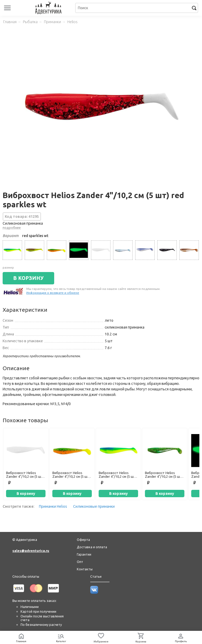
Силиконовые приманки (94, 506)
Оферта (83, 540)
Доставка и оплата (92, 547)
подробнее (12, 228)
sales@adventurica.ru (31, 551)
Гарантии (84, 554)
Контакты (85, 569)
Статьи (96, 576)
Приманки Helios (53, 506)
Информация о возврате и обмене (53, 293)
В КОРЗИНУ (28, 278)
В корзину (26, 494)
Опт (80, 562)
